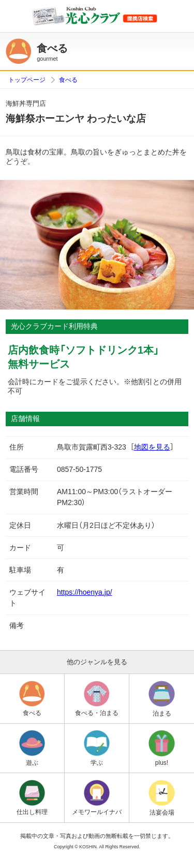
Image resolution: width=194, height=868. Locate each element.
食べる (68, 80)
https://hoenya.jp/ (85, 592)
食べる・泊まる (97, 699)
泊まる (162, 699)
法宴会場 (162, 798)
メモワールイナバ (97, 798)
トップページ (27, 80)
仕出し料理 (32, 798)
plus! (162, 748)
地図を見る (152, 447)
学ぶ (97, 748)
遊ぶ (32, 748)
